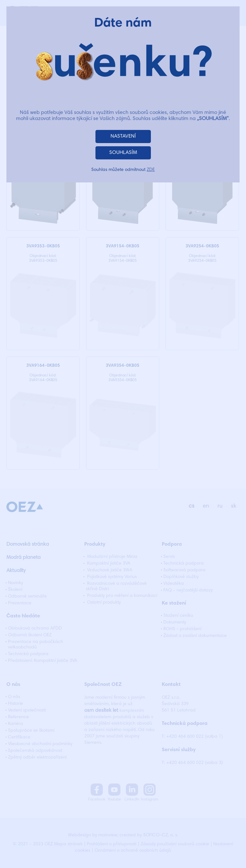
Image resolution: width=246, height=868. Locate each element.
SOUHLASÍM (123, 153)
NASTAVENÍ (123, 136)
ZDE (151, 170)
